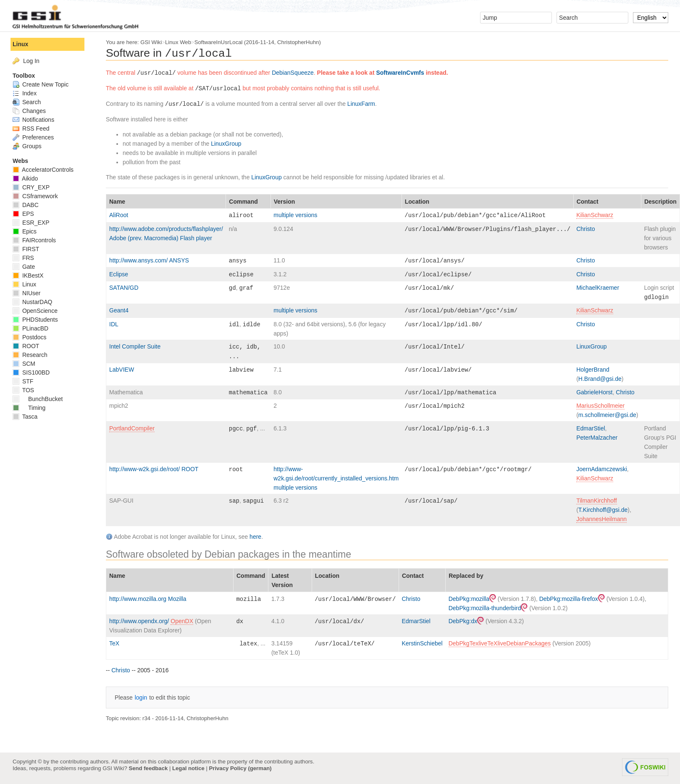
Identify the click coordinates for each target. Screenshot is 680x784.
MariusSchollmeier (600, 406)
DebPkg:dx (466, 621)
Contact (588, 202)
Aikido (25, 178)
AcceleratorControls (43, 170)
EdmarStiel (591, 428)
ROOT (26, 346)
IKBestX (28, 275)
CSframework (35, 196)
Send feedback (148, 768)
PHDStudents (35, 320)
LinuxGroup (226, 144)
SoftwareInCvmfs (400, 73)
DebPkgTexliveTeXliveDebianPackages (500, 643)
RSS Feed (31, 128)
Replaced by (466, 576)
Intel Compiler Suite (135, 346)
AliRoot (119, 215)
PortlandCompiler (132, 428)
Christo (585, 229)
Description (660, 202)
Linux (20, 44)
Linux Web (178, 42)
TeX (114, 643)
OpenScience (35, 311)
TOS (23, 390)
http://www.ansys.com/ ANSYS (149, 260)
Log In (31, 61)
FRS (23, 258)
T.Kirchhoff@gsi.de (603, 510)
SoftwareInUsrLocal (219, 42)
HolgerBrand (593, 370)
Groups (27, 146)
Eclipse (119, 274)
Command (243, 202)
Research (30, 355)
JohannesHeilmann (601, 519)
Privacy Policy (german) (240, 768)
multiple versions (295, 215)
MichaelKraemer (598, 288)
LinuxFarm (361, 104)
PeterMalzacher (597, 438)
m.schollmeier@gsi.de (607, 415)
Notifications (33, 120)
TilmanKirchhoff (596, 501)
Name (117, 202)
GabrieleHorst (594, 392)
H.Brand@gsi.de (600, 379)
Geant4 (119, 310)
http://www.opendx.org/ (140, 621)
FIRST (26, 249)
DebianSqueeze (293, 73)
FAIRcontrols (34, 240)
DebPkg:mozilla (472, 599)
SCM (24, 364)
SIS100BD (31, 372)
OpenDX (182, 621)
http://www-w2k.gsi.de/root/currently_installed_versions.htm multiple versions (336, 478)
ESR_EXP (31, 223)
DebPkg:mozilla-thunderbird (488, 608)
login (141, 697)
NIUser (26, 293)
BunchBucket (38, 399)
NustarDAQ (32, 302)
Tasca (25, 417)
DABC (26, 205)
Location (417, 202)
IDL (114, 324)
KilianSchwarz (595, 215)
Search (27, 102)
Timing (29, 408)
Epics (25, 231)
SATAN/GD (124, 288)
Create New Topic (41, 84)
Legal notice (188, 768)
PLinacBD (30, 328)
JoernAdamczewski (602, 469)
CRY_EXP (31, 187)
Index (25, 93)
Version (285, 202)
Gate (24, 267)
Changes (29, 111)
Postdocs (29, 337)
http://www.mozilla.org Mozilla (148, 599)
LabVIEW (122, 370)
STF (23, 381)
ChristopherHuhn (298, 42)
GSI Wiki (151, 42)
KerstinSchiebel (422, 643)
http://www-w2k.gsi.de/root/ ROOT (154, 469)
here (255, 537)
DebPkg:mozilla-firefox (572, 599)
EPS (23, 214)
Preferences (33, 137)
